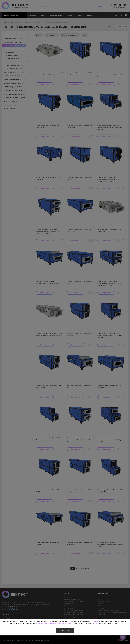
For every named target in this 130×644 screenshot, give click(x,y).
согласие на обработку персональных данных (55, 624)
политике (95, 622)
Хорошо (65, 630)
